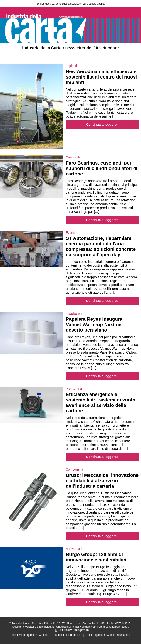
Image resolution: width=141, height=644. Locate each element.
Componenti (74, 469)
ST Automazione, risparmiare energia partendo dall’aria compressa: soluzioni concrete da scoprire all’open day (101, 246)
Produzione (74, 389)
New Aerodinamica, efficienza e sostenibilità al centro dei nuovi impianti (101, 77)
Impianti (71, 66)
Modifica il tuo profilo (68, 635)
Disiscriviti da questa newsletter (29, 635)
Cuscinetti (73, 157)
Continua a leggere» (102, 125)
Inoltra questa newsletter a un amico (109, 635)
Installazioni (74, 313)
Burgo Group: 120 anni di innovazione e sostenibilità (96, 557)
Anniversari (74, 549)
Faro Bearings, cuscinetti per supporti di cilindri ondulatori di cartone (102, 168)
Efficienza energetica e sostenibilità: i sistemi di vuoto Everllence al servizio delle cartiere (101, 402)
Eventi (70, 233)
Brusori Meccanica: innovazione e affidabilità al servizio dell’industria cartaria (102, 481)
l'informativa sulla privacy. (74, 630)
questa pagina (97, 4)
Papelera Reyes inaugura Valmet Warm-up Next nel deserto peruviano (94, 324)
